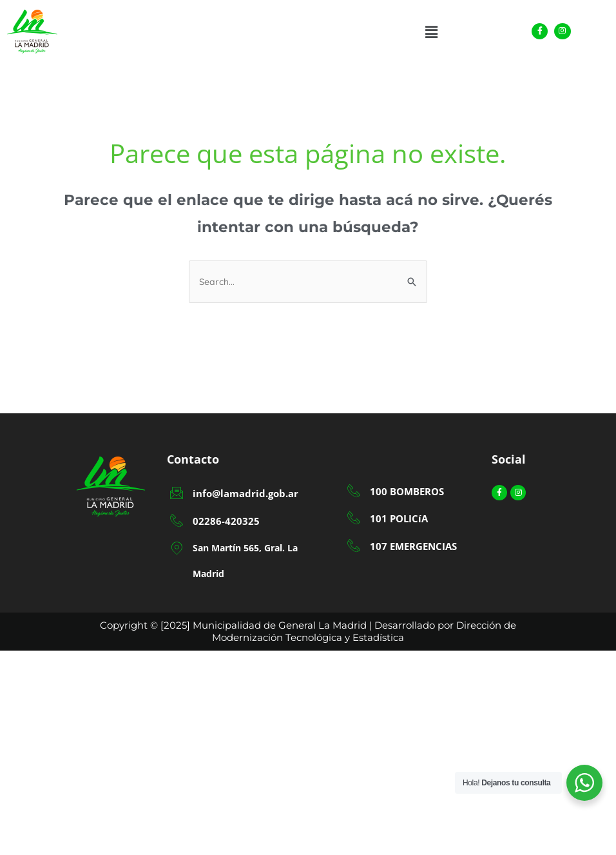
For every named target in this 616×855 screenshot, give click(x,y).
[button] (431, 32)
